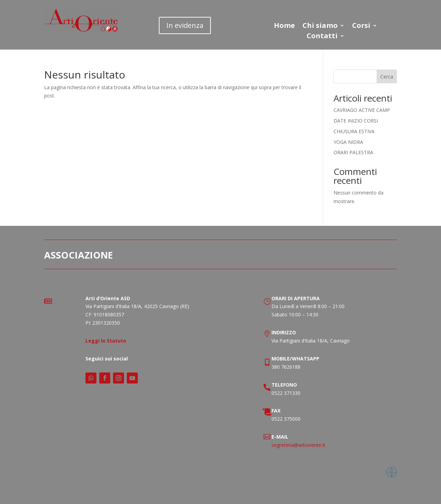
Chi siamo (320, 27)
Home (284, 27)
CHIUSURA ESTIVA (354, 131)
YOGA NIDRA (348, 142)
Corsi (361, 27)
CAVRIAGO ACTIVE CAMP (362, 110)
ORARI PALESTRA (353, 152)
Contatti (322, 37)
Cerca (387, 77)
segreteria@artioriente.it (298, 445)
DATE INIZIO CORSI (356, 121)
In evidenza (185, 25)
